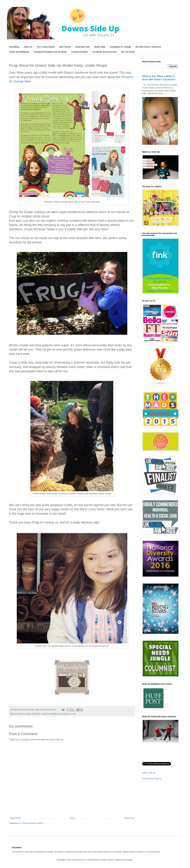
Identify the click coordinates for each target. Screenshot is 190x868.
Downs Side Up (149, 773)
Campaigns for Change (120, 47)
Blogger (130, 860)
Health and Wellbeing (19, 52)
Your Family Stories (46, 47)
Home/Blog (14, 47)
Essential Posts (83, 47)
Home (72, 818)
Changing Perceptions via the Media (50, 52)
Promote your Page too (152, 779)
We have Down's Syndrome (148, 47)
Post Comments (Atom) (32, 823)
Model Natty (100, 47)
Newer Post (15, 818)
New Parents (65, 47)
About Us (28, 47)
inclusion (66, 714)
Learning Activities (80, 52)
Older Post (129, 818)
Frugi (13, 216)
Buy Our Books (128, 52)
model (73, 714)
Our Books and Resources (104, 52)
